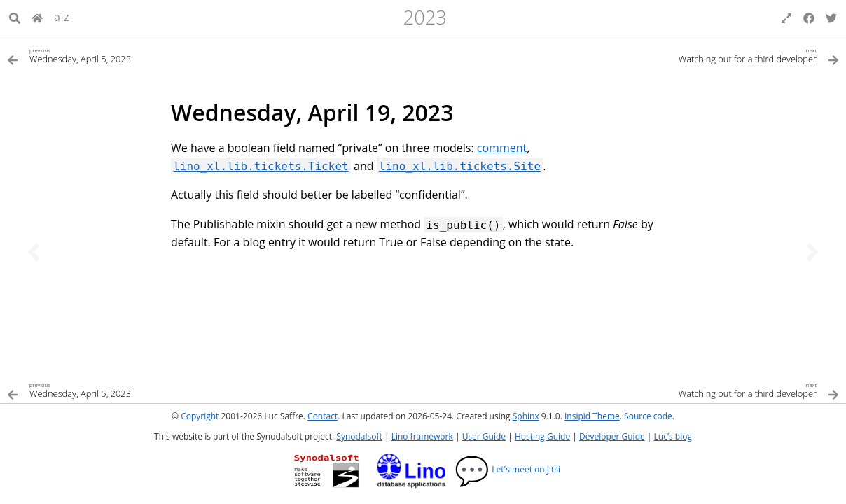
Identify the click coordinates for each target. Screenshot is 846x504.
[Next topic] (812, 252)
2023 (425, 17)
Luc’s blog (673, 436)
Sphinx (526, 416)
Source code (648, 416)
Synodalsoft (359, 436)
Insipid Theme (592, 416)
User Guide (484, 436)
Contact (323, 416)
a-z (62, 17)
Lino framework (422, 436)
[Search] (15, 17)
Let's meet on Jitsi (507, 469)
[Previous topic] (34, 252)
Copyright (200, 416)
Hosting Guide (542, 436)
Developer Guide (612, 436)
